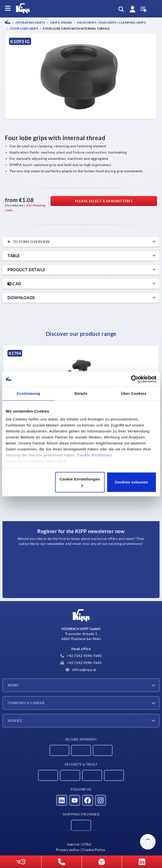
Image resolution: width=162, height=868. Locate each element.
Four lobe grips (24, 29)
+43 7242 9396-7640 (81, 656)
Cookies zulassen (131, 482)
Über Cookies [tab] (134, 393)
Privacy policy (68, 850)
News (13, 685)
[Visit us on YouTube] (75, 800)
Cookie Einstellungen (80, 482)
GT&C (87, 844)
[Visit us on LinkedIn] (62, 800)
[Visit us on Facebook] (88, 800)
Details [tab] (81, 393)
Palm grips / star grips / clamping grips (111, 23)
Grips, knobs (61, 23)
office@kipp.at (81, 670)
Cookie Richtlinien (95, 455)
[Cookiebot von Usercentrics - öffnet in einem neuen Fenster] (135, 379)
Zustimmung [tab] (28, 393)
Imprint (73, 844)
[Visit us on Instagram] (101, 800)
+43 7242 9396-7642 (81, 663)
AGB (62, 461)
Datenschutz (42, 461)
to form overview (28, 242)
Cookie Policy (94, 850)
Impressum (16, 461)
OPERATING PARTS (30, 23)
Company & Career (26, 703)
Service (15, 721)
